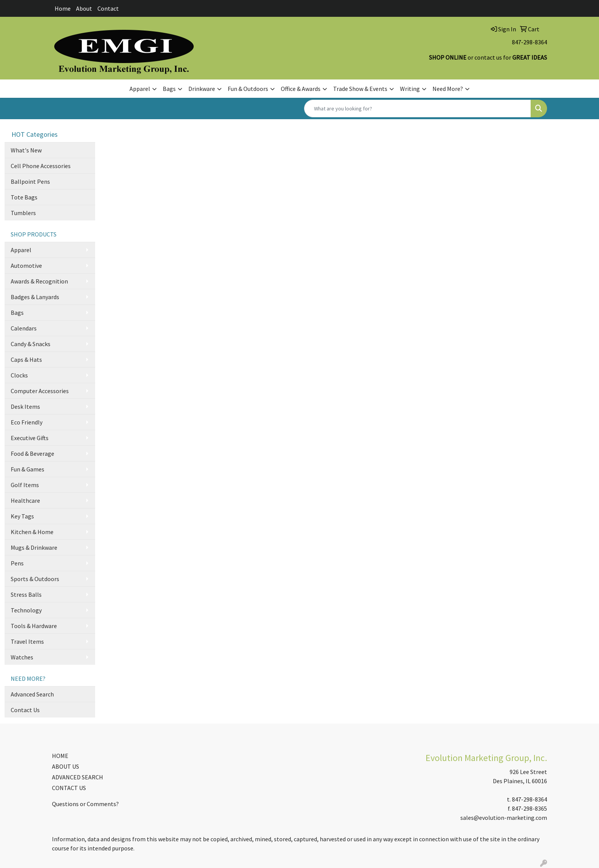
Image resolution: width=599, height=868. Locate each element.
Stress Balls (26, 594)
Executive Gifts (30, 438)
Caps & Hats (26, 360)
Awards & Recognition (39, 281)
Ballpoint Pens (30, 181)
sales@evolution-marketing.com (504, 818)
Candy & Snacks (31, 344)
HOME (60, 756)
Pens (17, 563)
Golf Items (25, 485)
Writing (410, 89)
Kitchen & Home (32, 532)
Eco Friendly (27, 422)
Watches (22, 657)
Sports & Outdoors (35, 579)
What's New (26, 150)
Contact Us (25, 710)
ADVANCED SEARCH (78, 777)
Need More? (448, 89)
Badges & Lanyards (35, 297)
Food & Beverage (32, 453)
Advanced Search (32, 694)
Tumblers (23, 213)
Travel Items (27, 641)
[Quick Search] (418, 108)
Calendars (24, 328)
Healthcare (25, 500)
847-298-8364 (529, 42)
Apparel (140, 89)
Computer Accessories (40, 391)
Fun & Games (28, 469)
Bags (169, 89)
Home (63, 8)
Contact (108, 8)
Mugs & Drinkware (34, 547)
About (84, 8)
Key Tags (22, 516)
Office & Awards (301, 89)
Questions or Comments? (85, 804)
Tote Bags (24, 197)
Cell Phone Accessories (41, 166)
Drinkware (202, 89)
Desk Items (25, 406)
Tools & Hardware (34, 626)
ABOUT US (66, 766)
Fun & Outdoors (248, 89)
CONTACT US (69, 788)
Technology (26, 610)
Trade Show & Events (360, 89)
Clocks (19, 375)
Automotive (26, 266)
